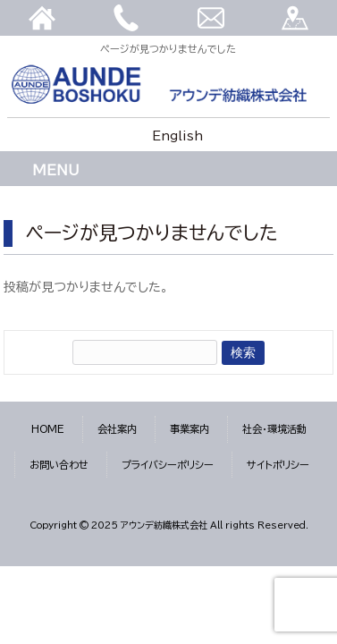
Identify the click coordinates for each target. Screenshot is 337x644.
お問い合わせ (59, 465)
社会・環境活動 (274, 429)
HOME (48, 429)
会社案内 (117, 429)
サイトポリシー (278, 465)
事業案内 (190, 429)
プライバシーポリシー (168, 465)
